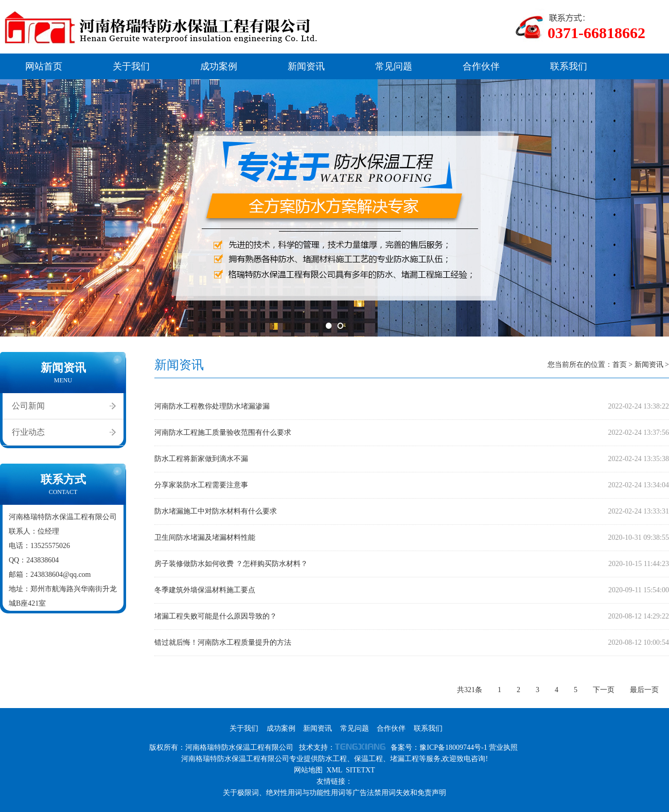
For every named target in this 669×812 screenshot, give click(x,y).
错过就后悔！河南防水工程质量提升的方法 (223, 642)
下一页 (604, 690)
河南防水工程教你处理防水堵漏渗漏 (212, 406)
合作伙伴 (481, 66)
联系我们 (569, 66)
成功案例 (219, 66)
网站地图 (308, 770)
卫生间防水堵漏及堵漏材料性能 (205, 537)
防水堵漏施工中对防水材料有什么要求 (216, 511)
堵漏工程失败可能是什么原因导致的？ (216, 616)
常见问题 (394, 66)
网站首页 (44, 66)
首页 (620, 365)
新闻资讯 (306, 66)
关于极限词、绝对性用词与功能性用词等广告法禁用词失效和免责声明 (334, 793)
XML (334, 770)
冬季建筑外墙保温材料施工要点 (205, 590)
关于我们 (131, 66)
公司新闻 (28, 406)
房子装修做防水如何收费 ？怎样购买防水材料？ (231, 564)
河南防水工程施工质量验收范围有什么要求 (223, 433)
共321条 (470, 690)
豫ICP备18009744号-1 (453, 747)
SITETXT (360, 770)
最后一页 (644, 690)
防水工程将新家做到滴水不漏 (201, 459)
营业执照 (503, 747)
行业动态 (28, 432)
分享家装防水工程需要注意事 (201, 485)
